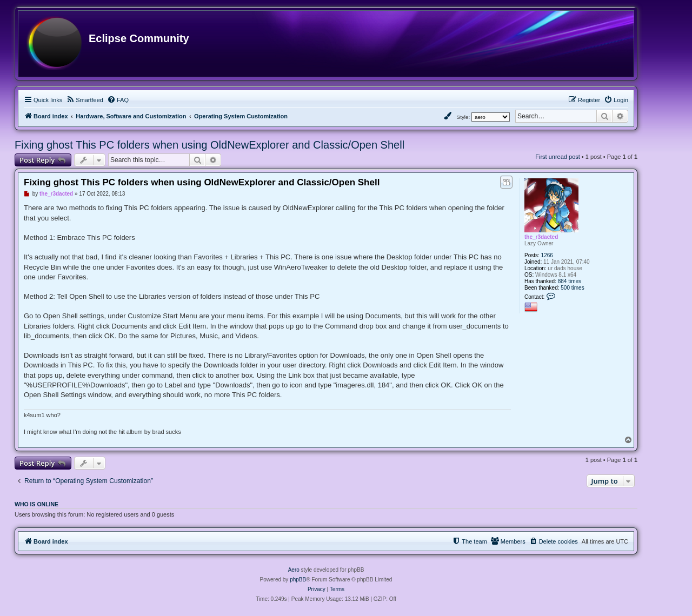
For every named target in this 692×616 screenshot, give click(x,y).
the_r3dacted (541, 237)
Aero (294, 570)
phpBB (298, 580)
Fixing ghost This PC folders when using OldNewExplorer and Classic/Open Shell (209, 145)
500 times (572, 288)
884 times (570, 281)
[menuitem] (85, 100)
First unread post (558, 157)
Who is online (36, 504)
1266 (547, 255)
